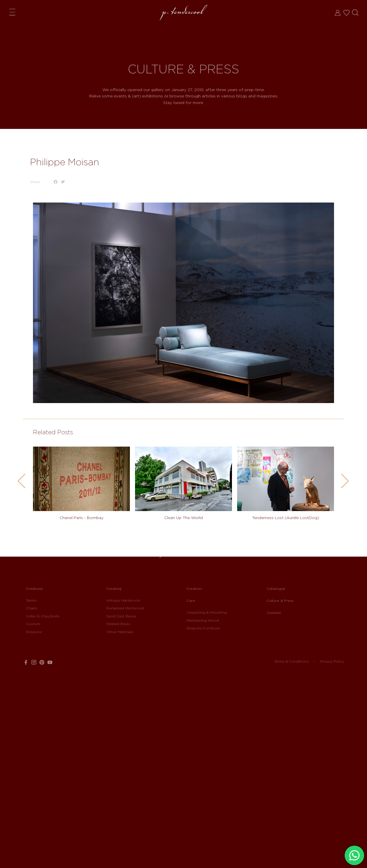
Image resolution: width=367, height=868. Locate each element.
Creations (34, 589)
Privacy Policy (332, 661)
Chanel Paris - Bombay (82, 518)
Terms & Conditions (292, 661)
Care (191, 601)
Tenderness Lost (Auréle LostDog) (286, 518)
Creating (114, 589)
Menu (14, 12)
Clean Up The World (183, 518)
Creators (194, 589)
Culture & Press (280, 601)
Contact (274, 613)
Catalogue (276, 589)
